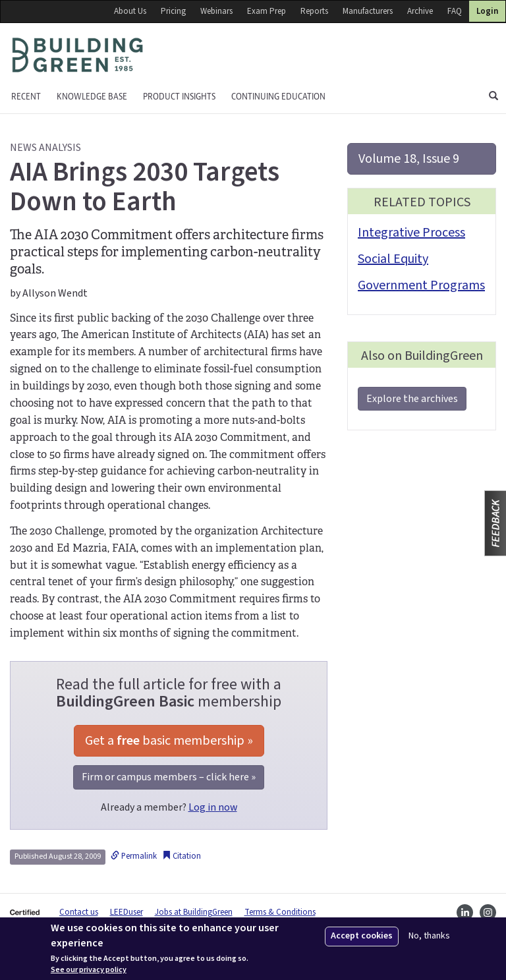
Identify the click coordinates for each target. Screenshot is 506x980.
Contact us (79, 912)
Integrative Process (411, 233)
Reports (314, 11)
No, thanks (429, 936)
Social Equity (393, 259)
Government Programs (421, 285)
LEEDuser (126, 912)
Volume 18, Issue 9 (409, 159)
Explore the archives (412, 399)
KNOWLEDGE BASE (92, 97)
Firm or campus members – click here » (169, 777)
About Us (130, 11)
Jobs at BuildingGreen (194, 912)
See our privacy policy (89, 970)
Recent (26, 97)
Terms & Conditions (280, 912)
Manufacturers (368, 11)
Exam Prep (267, 11)
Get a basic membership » (169, 741)
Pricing (173, 11)
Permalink (134, 856)
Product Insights (179, 97)
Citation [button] (182, 856)
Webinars (216, 11)
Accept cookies (362, 936)
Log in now (213, 807)
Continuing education (278, 97)
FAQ (455, 11)
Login (487, 11)
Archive (420, 11)
